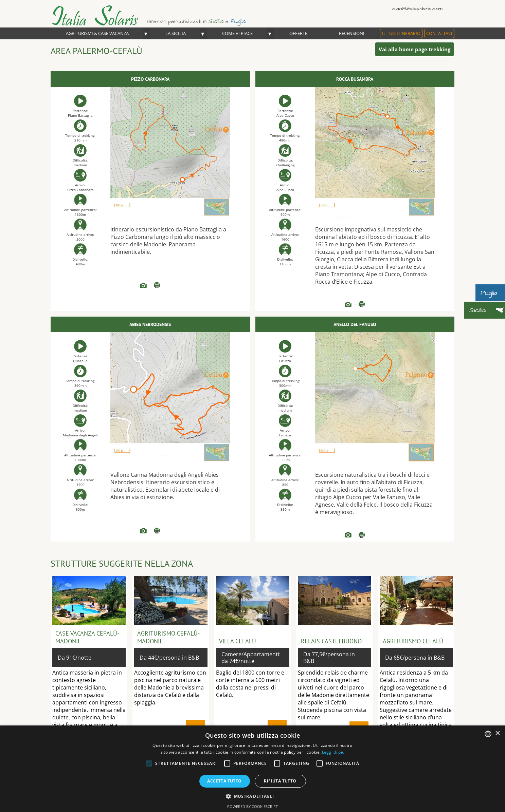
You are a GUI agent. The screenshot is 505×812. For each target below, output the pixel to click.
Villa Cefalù (238, 641)
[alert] (252, 769)
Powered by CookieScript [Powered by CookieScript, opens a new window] (252, 806)
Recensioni (352, 33)
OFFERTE (298, 33)
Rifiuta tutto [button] (280, 781)
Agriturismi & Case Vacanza (97, 33)
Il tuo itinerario (401, 33)
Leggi (157, 285)
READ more (143, 285)
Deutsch (449, 8)
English (440, 8)
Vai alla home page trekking (414, 49)
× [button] (497, 733)
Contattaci (439, 33)
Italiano (430, 8)
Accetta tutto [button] (224, 781)
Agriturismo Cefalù (413, 641)
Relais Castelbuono (331, 641)
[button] (252, 796)
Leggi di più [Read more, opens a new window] (333, 752)
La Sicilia (176, 33)
